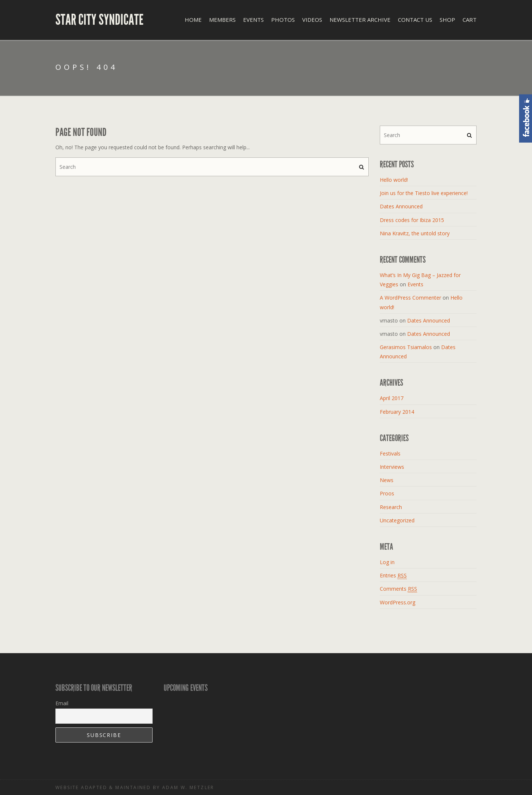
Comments (398, 589)
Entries (393, 576)
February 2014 (397, 412)
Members (222, 20)
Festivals (390, 453)
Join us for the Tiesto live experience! (424, 193)
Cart (470, 20)
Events (253, 20)
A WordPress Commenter (410, 298)
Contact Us (415, 20)
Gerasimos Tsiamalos (406, 347)
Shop (447, 20)
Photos (283, 20)
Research (391, 507)
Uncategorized (397, 520)
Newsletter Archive (360, 20)
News (387, 480)
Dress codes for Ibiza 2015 (412, 220)
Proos (387, 493)
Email (62, 703)
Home (193, 20)
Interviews (392, 467)
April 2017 (392, 398)
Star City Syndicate (99, 20)
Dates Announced (401, 206)
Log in (387, 562)
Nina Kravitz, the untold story (415, 233)
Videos (312, 20)
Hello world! (394, 180)
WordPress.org (398, 602)
